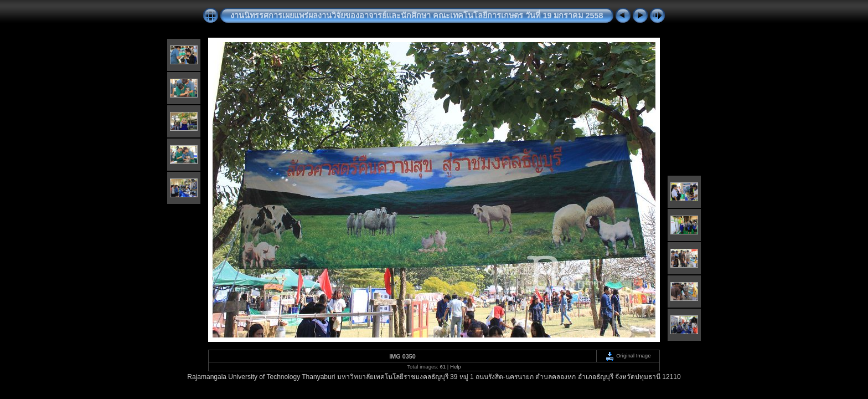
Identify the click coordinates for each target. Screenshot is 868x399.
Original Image (628, 355)
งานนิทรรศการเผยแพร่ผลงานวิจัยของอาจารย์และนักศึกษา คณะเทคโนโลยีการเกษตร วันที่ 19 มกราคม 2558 (417, 16)
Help (456, 367)
